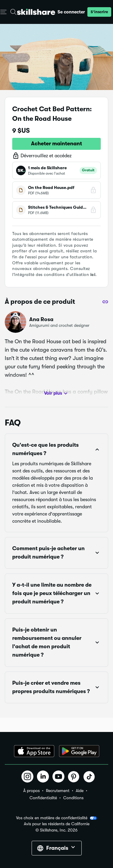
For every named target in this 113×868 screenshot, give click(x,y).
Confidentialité (43, 798)
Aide (80, 791)
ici (93, 274)
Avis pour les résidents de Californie (57, 824)
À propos (31, 791)
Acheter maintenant (56, 144)
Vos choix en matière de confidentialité (56, 818)
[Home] (36, 12)
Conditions (73, 798)
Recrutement (58, 791)
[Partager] (105, 302)
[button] (99, 12)
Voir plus (57, 393)
